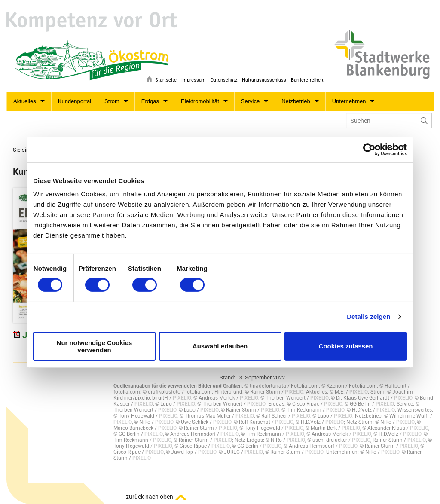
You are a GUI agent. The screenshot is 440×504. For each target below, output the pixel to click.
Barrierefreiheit (307, 80)
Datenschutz (221, 80)
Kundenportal (75, 101)
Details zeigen (368, 316)
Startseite (161, 80)
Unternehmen (349, 101)
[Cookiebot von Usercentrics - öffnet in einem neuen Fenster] (369, 149)
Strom (112, 101)
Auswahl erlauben (220, 346)
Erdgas (150, 101)
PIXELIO (294, 392)
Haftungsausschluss (263, 80)
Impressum (190, 80)
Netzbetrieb (296, 101)
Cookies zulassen (346, 346)
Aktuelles (25, 101)
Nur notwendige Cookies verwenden (95, 346)
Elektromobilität (200, 101)
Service (250, 101)
